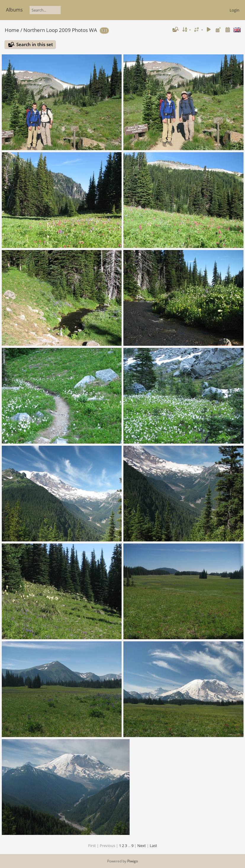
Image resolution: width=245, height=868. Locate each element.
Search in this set (35, 44)
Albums (14, 10)
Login (234, 10)
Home (12, 30)
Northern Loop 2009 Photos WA (60, 30)
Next (142, 846)
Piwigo (133, 861)
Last (153, 846)
